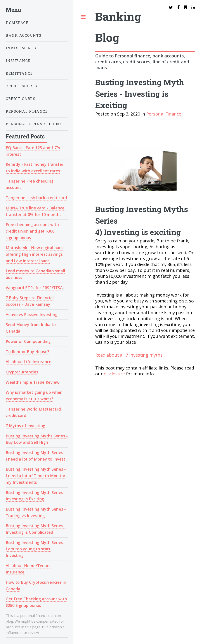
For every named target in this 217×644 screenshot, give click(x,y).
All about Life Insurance (29, 362)
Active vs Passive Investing (32, 314)
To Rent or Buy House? (28, 352)
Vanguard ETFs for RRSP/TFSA (34, 288)
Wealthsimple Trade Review (33, 382)
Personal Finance (27, 111)
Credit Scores (22, 86)
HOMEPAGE (17, 23)
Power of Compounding (28, 341)
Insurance (18, 61)
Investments (21, 48)
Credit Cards (21, 99)
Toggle (83, 17)
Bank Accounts (24, 35)
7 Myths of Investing (25, 426)
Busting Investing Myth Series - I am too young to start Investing (36, 549)
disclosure (114, 374)
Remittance (19, 73)
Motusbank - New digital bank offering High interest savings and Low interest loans (35, 254)
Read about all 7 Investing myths (129, 355)
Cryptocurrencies (22, 372)
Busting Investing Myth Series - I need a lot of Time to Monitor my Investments (36, 476)
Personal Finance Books (34, 124)
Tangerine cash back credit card (36, 198)
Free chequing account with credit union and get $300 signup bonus (32, 231)
